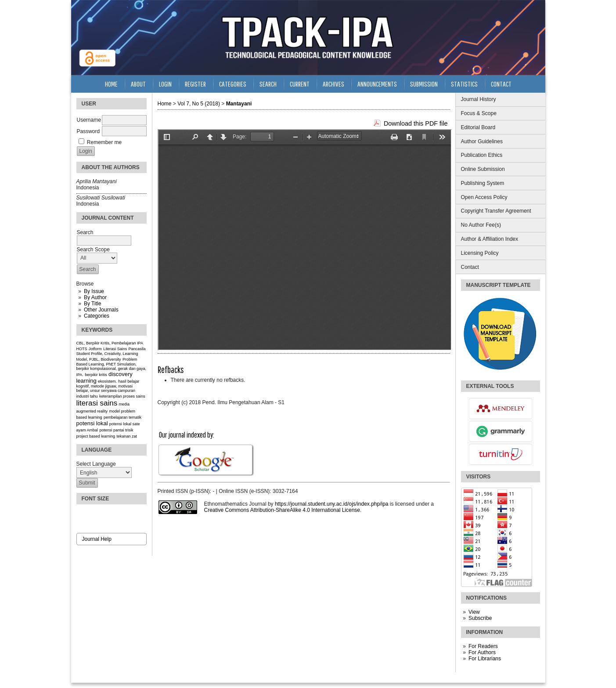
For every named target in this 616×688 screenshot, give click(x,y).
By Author (95, 297)
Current (300, 84)
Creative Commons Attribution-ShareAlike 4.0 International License (282, 510)
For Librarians (485, 659)
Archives (333, 84)
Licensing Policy (480, 253)
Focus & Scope (479, 113)
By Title (92, 304)
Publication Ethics (482, 155)
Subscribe (480, 618)
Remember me (104, 142)
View (474, 612)
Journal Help (97, 539)
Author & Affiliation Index (490, 239)
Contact (470, 267)
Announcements (377, 84)
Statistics (464, 84)
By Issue (94, 291)
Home (111, 84)
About (138, 84)
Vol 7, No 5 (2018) (199, 104)
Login (165, 84)
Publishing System (483, 183)
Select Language (96, 464)
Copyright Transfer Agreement (496, 211)
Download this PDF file (416, 123)
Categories (97, 316)
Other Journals (101, 310)
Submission (424, 84)
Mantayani (239, 104)
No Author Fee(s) (481, 225)
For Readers (483, 646)
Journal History (479, 99)
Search (268, 84)
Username (89, 120)
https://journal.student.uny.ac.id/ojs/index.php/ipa (332, 504)
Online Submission (483, 169)
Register (195, 84)
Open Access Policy (484, 197)
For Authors (482, 652)
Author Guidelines (482, 141)
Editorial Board (478, 127)
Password (88, 131)
